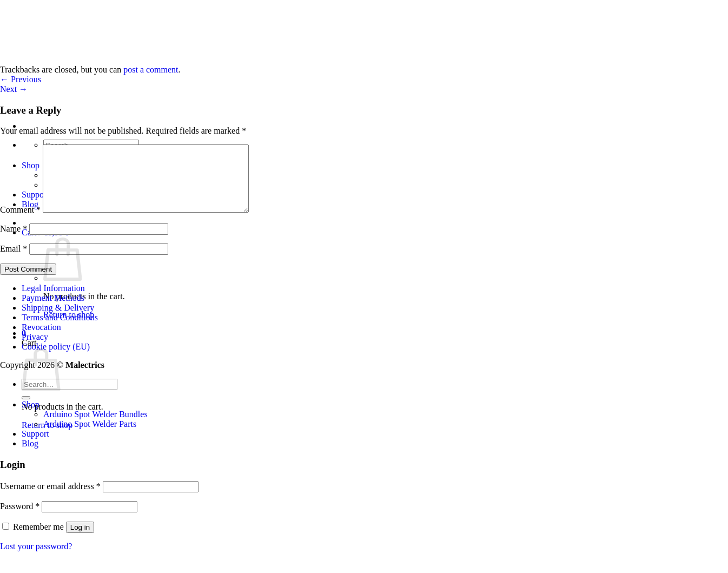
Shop (31, 417)
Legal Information (53, 301)
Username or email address (50, 499)
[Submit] (26, 411)
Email (14, 262)
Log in (80, 540)
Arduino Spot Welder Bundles (95, 427)
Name (14, 242)
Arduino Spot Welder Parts (90, 437)
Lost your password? (36, 559)
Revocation (41, 340)
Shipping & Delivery (58, 321)
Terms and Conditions (60, 330)
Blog (30, 456)
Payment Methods (53, 311)
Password (20, 519)
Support (35, 447)
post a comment (151, 70)
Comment (20, 223)
